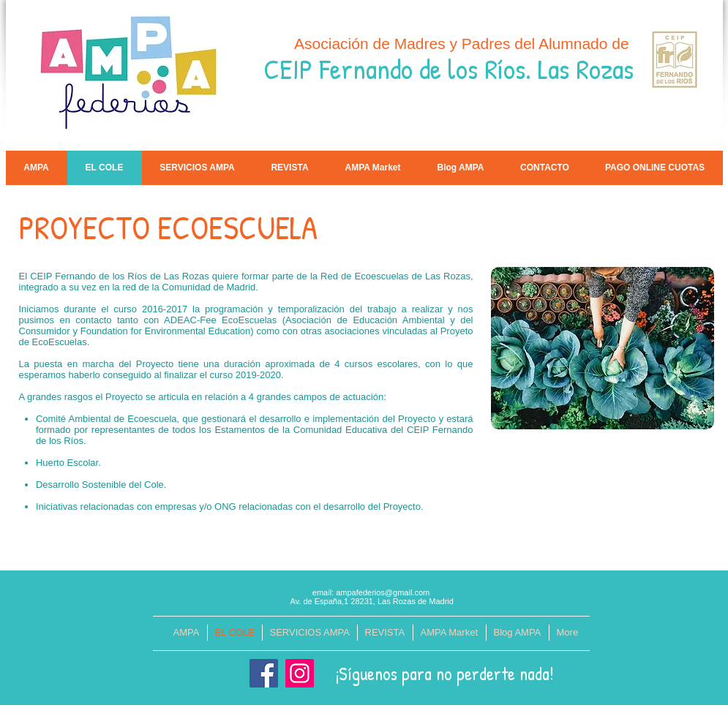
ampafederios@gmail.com (383, 592)
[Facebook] (264, 673)
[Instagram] (300, 673)
